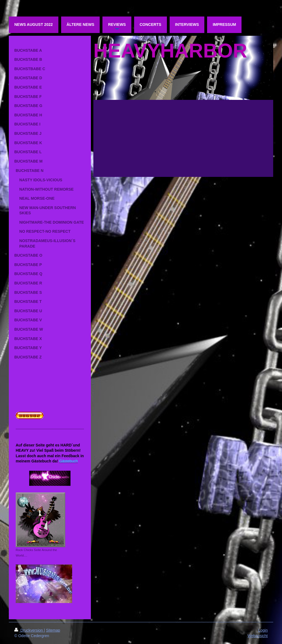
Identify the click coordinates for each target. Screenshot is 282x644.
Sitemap (53, 630)
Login (263, 630)
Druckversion (29, 630)
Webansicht (258, 636)
